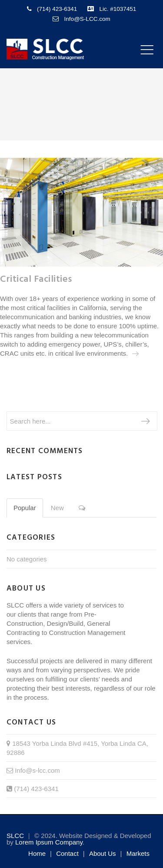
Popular (25, 508)
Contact (67, 853)
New (57, 508)
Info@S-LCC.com (87, 19)
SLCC (15, 836)
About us (103, 853)
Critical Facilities (36, 279)
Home (37, 853)
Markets (138, 853)
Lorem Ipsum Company (49, 842)
